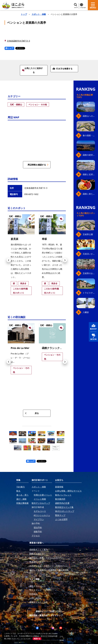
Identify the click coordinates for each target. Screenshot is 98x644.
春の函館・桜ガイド (89, 135)
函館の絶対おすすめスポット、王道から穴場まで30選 (89, 155)
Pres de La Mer (20, 348)
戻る (32, 413)
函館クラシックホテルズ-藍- (58, 348)
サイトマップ (57, 615)
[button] (9, 260)
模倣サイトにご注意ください (49, 611)
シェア (9, 48)
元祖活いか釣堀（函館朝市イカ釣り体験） (89, 254)
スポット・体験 (39, 14)
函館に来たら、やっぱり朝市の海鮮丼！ (89, 194)
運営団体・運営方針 (38, 615)
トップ (24, 14)
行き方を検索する (63, 69)
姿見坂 (15, 239)
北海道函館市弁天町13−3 (18, 41)
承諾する (37, 639)
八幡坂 (86, 312)
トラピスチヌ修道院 (89, 293)
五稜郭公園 (88, 234)
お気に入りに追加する (32, 70)
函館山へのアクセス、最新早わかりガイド (89, 116)
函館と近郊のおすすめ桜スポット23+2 (89, 174)
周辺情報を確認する (38, 165)
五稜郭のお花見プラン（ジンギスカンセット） (89, 273)
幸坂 (44, 239)
